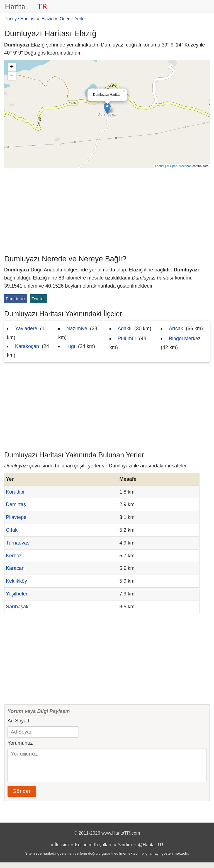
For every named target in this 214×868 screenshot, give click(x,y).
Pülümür (127, 339)
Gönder (22, 797)
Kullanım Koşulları (93, 850)
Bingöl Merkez (185, 339)
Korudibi (15, 492)
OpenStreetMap (181, 166)
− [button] (12, 76)
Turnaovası (18, 543)
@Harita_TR (151, 850)
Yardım (125, 850)
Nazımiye (77, 328)
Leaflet (160, 166)
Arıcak (176, 328)
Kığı (71, 346)
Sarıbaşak (17, 607)
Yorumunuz (20, 743)
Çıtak (12, 530)
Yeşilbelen (17, 594)
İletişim (62, 850)
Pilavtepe (16, 517)
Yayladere (26, 328)
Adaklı (125, 328)
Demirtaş (16, 504)
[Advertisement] (107, 210)
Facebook (16, 299)
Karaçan (15, 568)
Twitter (38, 299)
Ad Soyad (18, 721)
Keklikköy (16, 581)
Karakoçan (27, 346)
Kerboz (14, 556)
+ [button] (12, 67)
